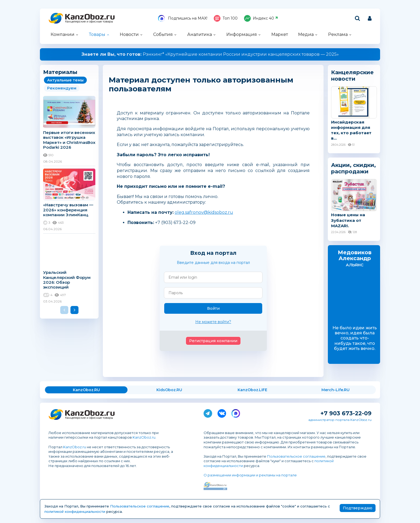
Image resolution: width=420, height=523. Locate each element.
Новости (129, 34)
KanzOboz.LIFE (252, 390)
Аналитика (200, 34)
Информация (242, 34)
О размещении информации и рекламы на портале (250, 475)
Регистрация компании (213, 341)
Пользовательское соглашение (296, 456)
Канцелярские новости (352, 76)
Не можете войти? (213, 322)
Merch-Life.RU (335, 390)
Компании (63, 34)
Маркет (280, 34)
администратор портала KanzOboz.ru (340, 420)
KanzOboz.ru (144, 437)
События (163, 34)
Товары (97, 34)
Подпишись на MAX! (183, 18)
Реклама (338, 34)
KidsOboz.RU (169, 390)
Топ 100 (226, 18)
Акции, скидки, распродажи (353, 168)
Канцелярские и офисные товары (89, 22)
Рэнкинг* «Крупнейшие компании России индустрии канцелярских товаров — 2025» (210, 54)
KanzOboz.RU (86, 390)
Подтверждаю (358, 508)
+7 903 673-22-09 (346, 413)
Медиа (306, 34)
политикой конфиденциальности (75, 511)
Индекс (261, 18)
